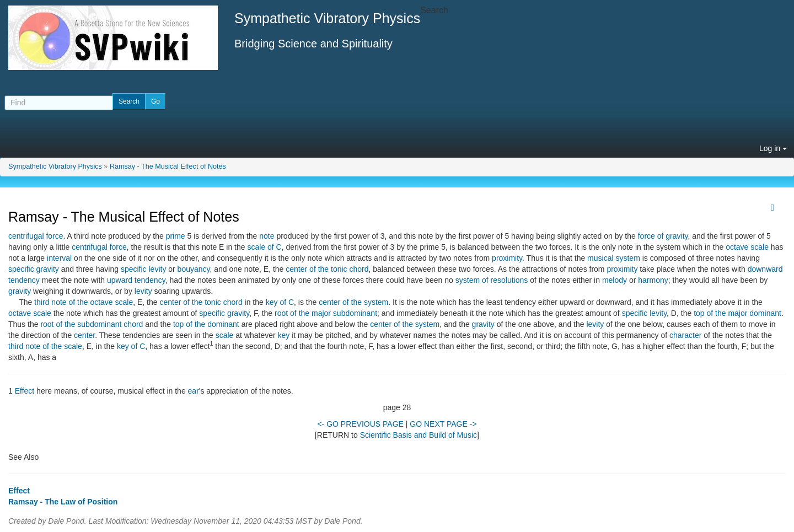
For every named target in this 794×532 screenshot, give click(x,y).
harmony (653, 280)
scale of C (264, 247)
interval (59, 258)
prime (176, 236)
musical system (614, 258)
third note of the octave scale (84, 302)
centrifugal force (36, 236)
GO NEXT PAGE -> (443, 424)
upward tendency (136, 280)
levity (143, 291)
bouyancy (194, 269)
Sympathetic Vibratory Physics (55, 166)
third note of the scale (45, 346)
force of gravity (663, 236)
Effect (25, 391)
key (284, 335)
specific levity (143, 269)
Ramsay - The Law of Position (63, 502)
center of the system (353, 302)
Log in (773, 148)
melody (615, 280)
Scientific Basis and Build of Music (419, 435)
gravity (20, 291)
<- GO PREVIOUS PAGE (360, 424)
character (685, 335)
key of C (280, 302)
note (267, 236)
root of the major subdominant (326, 313)
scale (225, 335)
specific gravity (34, 269)
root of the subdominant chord (92, 324)
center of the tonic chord (327, 269)
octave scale (747, 247)
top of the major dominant (737, 313)
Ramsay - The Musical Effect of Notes (168, 166)
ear (194, 391)
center (84, 335)
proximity (507, 258)
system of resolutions (492, 280)
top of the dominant (206, 324)
